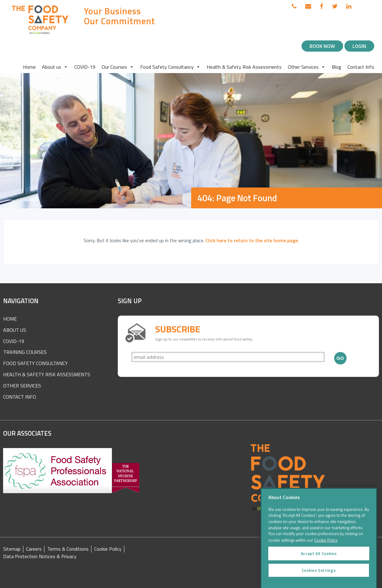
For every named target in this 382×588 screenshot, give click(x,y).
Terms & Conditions (68, 549)
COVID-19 (85, 67)
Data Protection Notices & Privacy (40, 556)
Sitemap (12, 549)
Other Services (307, 67)
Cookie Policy (108, 549)
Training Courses (25, 352)
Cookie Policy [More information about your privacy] (326, 544)
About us (55, 67)
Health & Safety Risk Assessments (244, 67)
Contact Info (361, 67)
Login (359, 46)
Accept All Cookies (319, 558)
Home (29, 67)
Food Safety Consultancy (170, 67)
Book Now (322, 46)
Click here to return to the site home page (252, 240)
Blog (336, 67)
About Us (15, 330)
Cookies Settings (319, 575)
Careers (34, 549)
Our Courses (118, 67)
